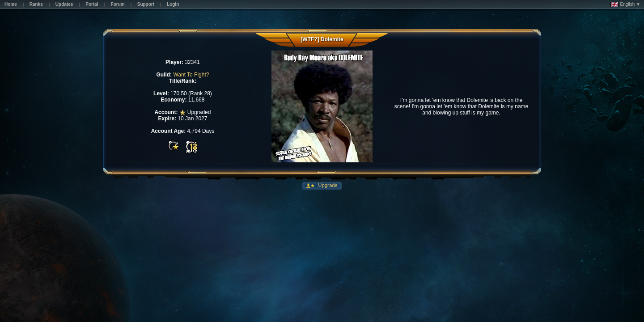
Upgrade (327, 185)
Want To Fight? (191, 75)
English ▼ (625, 4)
